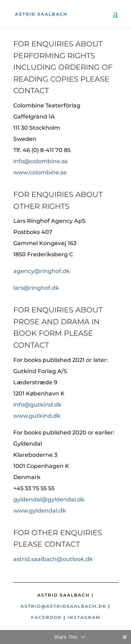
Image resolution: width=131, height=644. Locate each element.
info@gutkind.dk (37, 405)
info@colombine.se (41, 161)
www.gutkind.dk (37, 416)
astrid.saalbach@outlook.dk (53, 559)
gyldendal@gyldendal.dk (49, 499)
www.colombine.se (40, 172)
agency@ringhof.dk (42, 271)
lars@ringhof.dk (36, 288)
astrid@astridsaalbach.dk (64, 606)
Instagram (84, 617)
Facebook (46, 617)
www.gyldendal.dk (40, 511)
